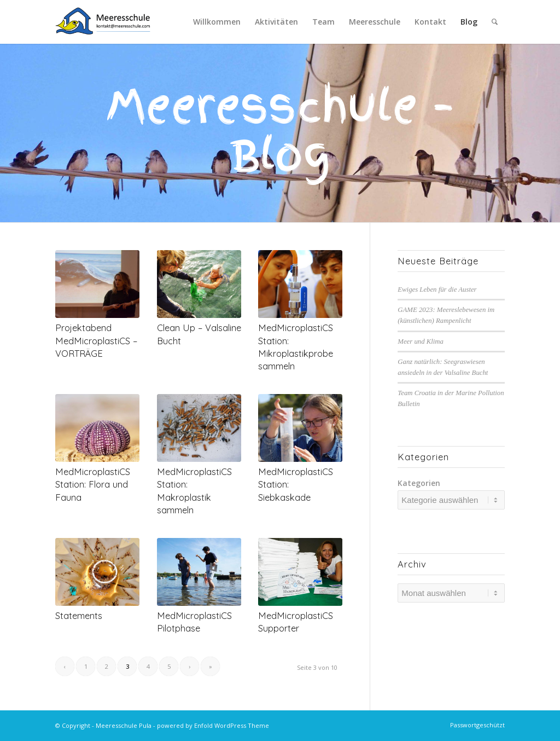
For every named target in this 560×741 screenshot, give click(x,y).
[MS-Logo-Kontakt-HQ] (103, 22)
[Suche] (495, 22)
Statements (79, 615)
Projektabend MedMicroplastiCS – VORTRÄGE (96, 340)
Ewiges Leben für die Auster (437, 290)
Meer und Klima (421, 341)
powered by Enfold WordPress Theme (213, 725)
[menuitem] (217, 22)
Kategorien (419, 483)
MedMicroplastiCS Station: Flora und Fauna (93, 484)
